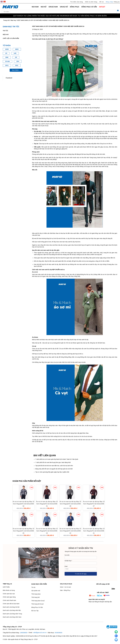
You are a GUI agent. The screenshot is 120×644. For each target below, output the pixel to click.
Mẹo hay (13, 20)
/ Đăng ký (116, 2)
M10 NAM (35, 7)
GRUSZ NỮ (64, 7)
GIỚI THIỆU (6, 587)
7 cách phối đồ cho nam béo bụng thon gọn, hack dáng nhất (53, 462)
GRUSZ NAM (53, 7)
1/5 (6, 53)
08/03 (17, 49)
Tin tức (5, 31)
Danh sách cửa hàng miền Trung (12, 614)
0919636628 (58, 633)
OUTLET (102, 7)
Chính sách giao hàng (9, 597)
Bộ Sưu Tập (35, 611)
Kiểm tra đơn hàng (91, 2)
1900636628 (24, 633)
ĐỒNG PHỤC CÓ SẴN (89, 7)
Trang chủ (6, 20)
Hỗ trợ (102, 2)
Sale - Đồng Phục (65, 590)
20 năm (7, 61)
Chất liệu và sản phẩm (11, 38)
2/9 (16, 57)
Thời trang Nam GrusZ (38, 601)
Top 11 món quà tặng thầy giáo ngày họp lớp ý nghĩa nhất (52, 472)
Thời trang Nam (36, 594)
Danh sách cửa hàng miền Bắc (12, 610)
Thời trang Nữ (35, 597)
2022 (17, 65)
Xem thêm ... (16, 70)
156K (7, 57)
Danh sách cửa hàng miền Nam (12, 617)
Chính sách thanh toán (9, 600)
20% (18, 61)
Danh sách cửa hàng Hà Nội (11, 607)
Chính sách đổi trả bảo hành (11, 604)
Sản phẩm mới (36, 591)
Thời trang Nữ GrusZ (37, 604)
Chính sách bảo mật (9, 594)
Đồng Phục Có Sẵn (37, 607)
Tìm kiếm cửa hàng (77, 2)
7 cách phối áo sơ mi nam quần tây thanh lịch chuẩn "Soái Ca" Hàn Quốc (57, 459)
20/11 (7, 65)
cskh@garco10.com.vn (40, 633)
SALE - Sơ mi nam (65, 587)
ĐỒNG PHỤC (75, 7)
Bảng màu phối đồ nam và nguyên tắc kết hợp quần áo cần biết (54, 469)
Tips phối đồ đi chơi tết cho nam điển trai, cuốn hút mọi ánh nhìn (54, 466)
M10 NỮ (44, 7)
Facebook (9, 78)
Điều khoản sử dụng (9, 590)
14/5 (15, 53)
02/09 (7, 49)
